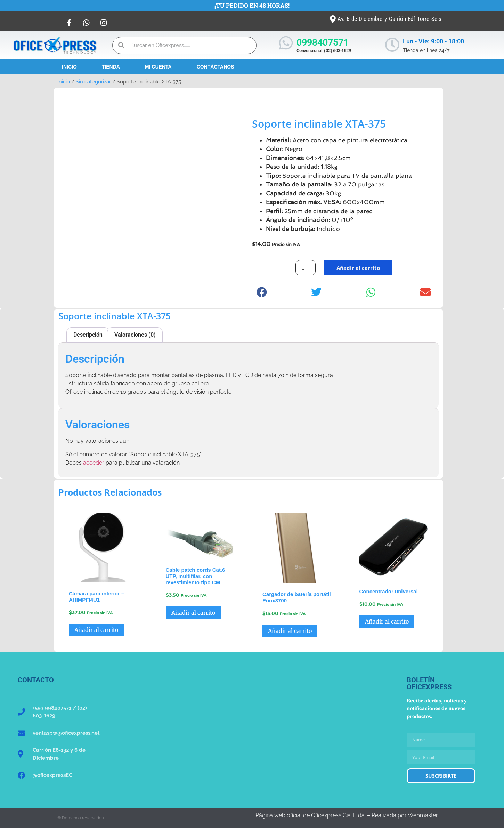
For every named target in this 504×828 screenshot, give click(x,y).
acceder (94, 463)
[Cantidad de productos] (306, 268)
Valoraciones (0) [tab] (135, 335)
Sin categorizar (93, 82)
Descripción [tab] (88, 335)
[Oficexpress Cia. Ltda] (252, 729)
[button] (262, 292)
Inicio (69, 67)
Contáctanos (216, 67)
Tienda (111, 67)
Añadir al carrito (358, 268)
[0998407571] (286, 43)
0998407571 (323, 42)
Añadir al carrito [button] (96, 630)
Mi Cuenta (158, 67)
